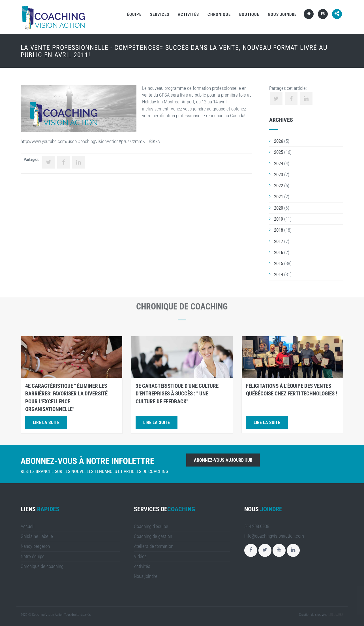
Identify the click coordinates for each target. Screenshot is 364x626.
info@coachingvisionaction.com (274, 536)
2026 (279, 141)
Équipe (134, 14)
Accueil (28, 526)
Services (160, 14)
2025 (279, 152)
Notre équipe (33, 556)
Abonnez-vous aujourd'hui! (223, 460)
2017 (279, 241)
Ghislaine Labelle (37, 536)
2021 (279, 197)
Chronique (219, 14)
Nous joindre (282, 14)
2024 (279, 163)
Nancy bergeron (35, 546)
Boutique (249, 14)
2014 (279, 274)
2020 (279, 208)
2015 (279, 263)
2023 (279, 174)
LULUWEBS (336, 615)
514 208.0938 (257, 526)
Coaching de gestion (153, 536)
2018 (279, 230)
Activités (188, 14)
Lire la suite (46, 422)
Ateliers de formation (154, 546)
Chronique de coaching (42, 566)
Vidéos (140, 556)
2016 (279, 252)
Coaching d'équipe (151, 526)
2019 (279, 219)
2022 (279, 186)
